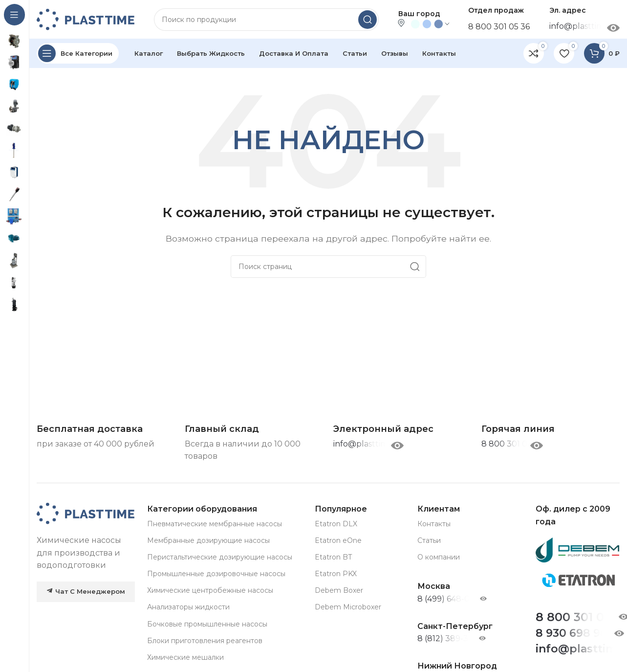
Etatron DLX (336, 524)
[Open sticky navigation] (78, 54)
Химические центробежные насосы (210, 591)
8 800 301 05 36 (499, 27)
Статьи (429, 540)
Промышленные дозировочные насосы (216, 574)
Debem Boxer (339, 591)
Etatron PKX (336, 574)
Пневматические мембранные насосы (215, 524)
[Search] (266, 20)
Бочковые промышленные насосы (207, 624)
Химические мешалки (185, 658)
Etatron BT (333, 558)
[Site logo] (86, 19)
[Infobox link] (518, 430)
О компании (439, 558)
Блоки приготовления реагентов (205, 641)
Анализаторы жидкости (188, 607)
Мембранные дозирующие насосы (208, 540)
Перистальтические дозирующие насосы (220, 558)
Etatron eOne (338, 540)
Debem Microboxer (348, 607)
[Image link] (86, 513)
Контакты (434, 524)
